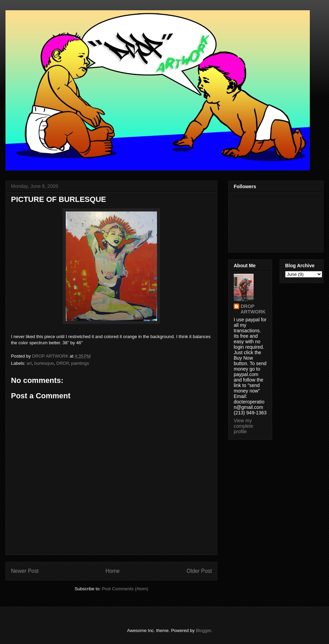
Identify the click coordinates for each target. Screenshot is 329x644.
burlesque (44, 363)
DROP (62, 363)
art (29, 363)
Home (113, 571)
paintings (80, 363)
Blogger (203, 630)
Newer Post (25, 571)
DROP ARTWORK (253, 309)
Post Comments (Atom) (125, 589)
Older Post (199, 571)
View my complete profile (243, 426)
